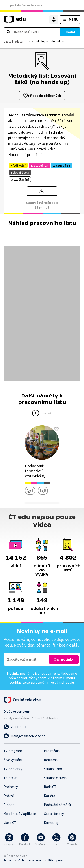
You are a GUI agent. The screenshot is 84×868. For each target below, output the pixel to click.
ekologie (42, 41)
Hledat (70, 32)
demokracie (59, 41)
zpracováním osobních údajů (52, 682)
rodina (29, 41)
